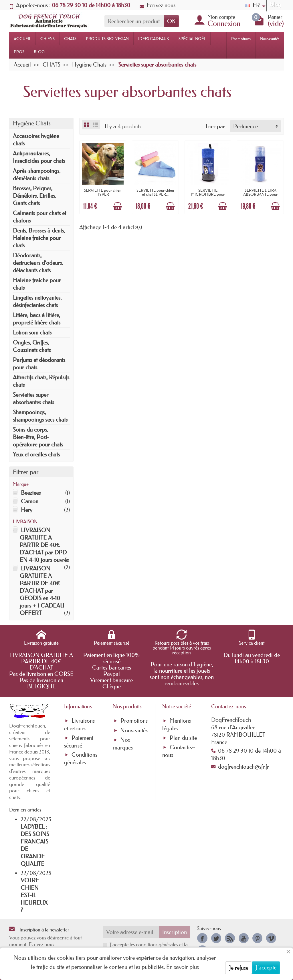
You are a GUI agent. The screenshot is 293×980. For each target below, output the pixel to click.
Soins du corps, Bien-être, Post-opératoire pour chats (38, 437)
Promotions (241, 39)
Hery (27, 510)
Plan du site (183, 738)
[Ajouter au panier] (118, 206)
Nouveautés (270, 39)
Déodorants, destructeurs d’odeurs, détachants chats (38, 263)
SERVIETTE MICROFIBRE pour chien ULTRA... (208, 194)
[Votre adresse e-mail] (131, 932)
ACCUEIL (22, 39)
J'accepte (266, 967)
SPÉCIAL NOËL (192, 39)
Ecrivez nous (158, 5)
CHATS (70, 39)
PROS (19, 52)
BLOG (39, 52)
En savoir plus (183, 967)
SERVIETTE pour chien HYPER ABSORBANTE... (103, 194)
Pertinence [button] (246, 126)
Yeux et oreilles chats (36, 454)
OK (171, 21)
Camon (30, 501)
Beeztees (31, 493)
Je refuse (239, 968)
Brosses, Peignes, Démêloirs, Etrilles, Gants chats (34, 196)
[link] (202, 938)
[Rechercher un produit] (134, 21)
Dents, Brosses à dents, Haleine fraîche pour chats (39, 238)
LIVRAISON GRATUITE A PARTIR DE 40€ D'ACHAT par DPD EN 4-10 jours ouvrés (44, 545)
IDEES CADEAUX (154, 39)
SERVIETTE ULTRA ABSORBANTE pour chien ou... (260, 194)
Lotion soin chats (32, 332)
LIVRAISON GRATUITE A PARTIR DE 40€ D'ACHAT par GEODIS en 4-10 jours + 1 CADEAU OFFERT (42, 591)
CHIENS (47, 39)
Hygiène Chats (32, 123)
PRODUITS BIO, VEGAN (107, 39)
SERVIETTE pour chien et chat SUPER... (155, 192)
